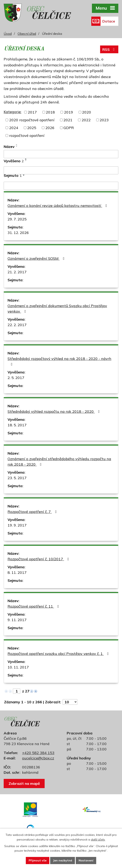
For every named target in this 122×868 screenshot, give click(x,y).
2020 (87, 112)
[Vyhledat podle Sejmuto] (61, 186)
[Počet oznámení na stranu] (70, 702)
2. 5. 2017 (16, 378)
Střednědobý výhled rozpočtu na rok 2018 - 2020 (54, 411)
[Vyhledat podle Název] (61, 154)
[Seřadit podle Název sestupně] (17, 146)
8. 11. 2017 (17, 572)
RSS (109, 49)
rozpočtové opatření (27, 136)
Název (9, 147)
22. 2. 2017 (17, 325)
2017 (32, 112)
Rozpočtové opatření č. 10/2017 (39, 559)
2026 (50, 128)
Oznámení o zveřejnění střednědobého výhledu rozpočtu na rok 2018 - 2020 (59, 462)
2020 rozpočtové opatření (32, 120)
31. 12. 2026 (18, 233)
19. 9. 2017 (17, 525)
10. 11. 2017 (18, 667)
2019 (69, 112)
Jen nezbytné (63, 860)
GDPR (69, 128)
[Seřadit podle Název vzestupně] (17, 145)
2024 (14, 128)
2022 (86, 120)
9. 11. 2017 (17, 620)
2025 (32, 128)
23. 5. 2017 (17, 478)
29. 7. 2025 (17, 219)
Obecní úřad (27, 34)
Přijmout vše (38, 860)
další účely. (98, 840)
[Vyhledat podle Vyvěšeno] (61, 170)
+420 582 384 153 (38, 753)
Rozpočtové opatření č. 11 (34, 606)
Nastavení (86, 860)
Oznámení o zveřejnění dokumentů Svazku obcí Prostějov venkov (57, 309)
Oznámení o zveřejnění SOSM (37, 258)
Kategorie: (12, 112)
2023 (104, 120)
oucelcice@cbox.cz (38, 758)
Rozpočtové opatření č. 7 (33, 512)
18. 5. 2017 (17, 425)
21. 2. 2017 (17, 272)
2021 (68, 120)
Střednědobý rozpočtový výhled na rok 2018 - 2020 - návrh (59, 361)
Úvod (8, 34)
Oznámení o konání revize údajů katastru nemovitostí (58, 206)
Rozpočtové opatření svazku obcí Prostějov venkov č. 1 (59, 654)
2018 (50, 112)
